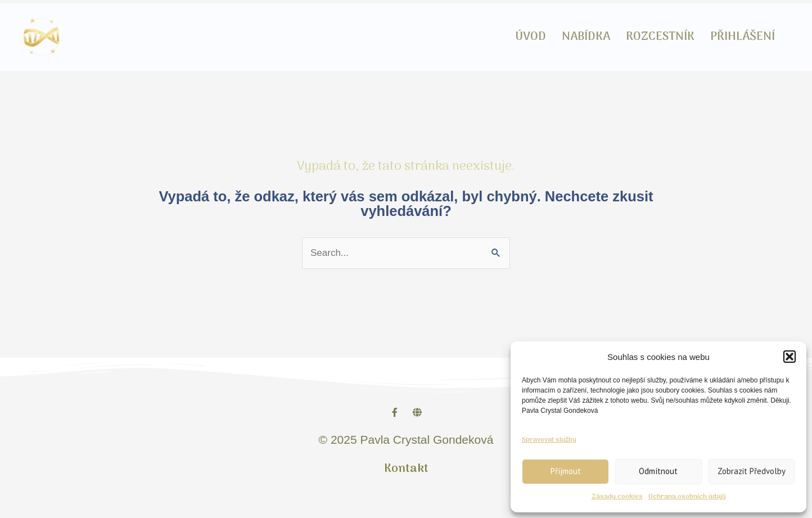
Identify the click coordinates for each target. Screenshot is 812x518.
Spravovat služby (549, 440)
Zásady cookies (617, 497)
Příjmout (566, 471)
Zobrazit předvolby (752, 471)
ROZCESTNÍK (660, 37)
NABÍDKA (586, 37)
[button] (790, 357)
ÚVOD (531, 37)
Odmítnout (658, 471)
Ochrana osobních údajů (687, 497)
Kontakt (406, 469)
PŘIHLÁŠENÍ (743, 37)
